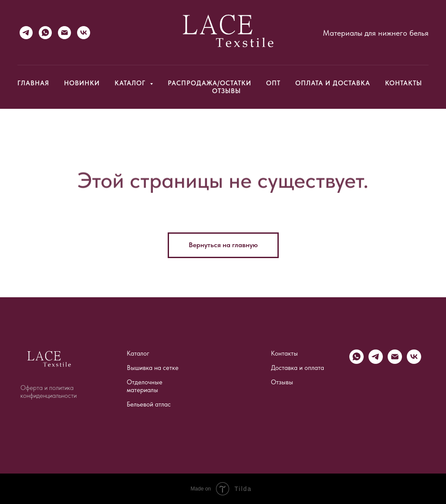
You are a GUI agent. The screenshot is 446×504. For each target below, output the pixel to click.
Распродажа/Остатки (209, 83)
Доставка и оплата (297, 368)
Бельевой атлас (149, 404)
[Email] (64, 33)
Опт (273, 83)
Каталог (138, 353)
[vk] (414, 361)
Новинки (82, 83)
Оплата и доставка (333, 83)
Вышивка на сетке (153, 368)
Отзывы (226, 91)
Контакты (404, 83)
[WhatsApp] (45, 33)
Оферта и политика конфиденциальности (49, 392)
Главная (33, 83)
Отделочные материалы (145, 386)
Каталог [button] (131, 83)
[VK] (84, 33)
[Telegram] (26, 33)
